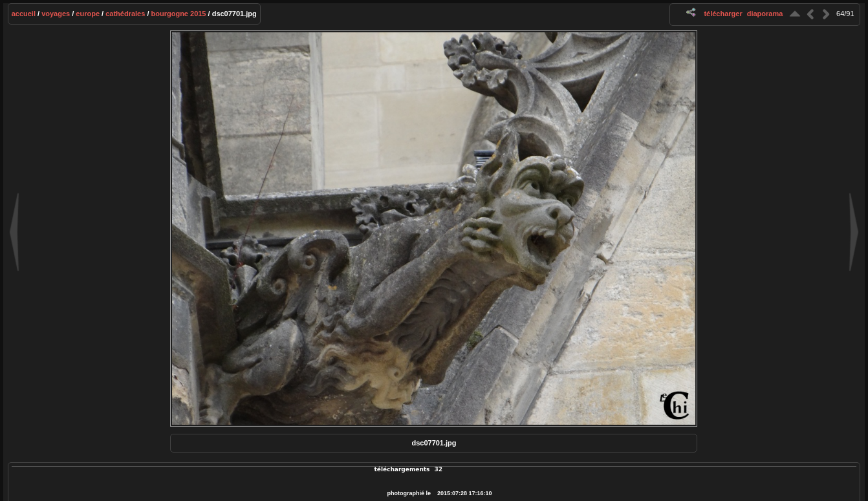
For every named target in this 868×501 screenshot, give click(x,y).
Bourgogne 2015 (179, 14)
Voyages (56, 14)
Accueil (24, 14)
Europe (88, 14)
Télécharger (723, 14)
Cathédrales (125, 14)
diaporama (765, 14)
